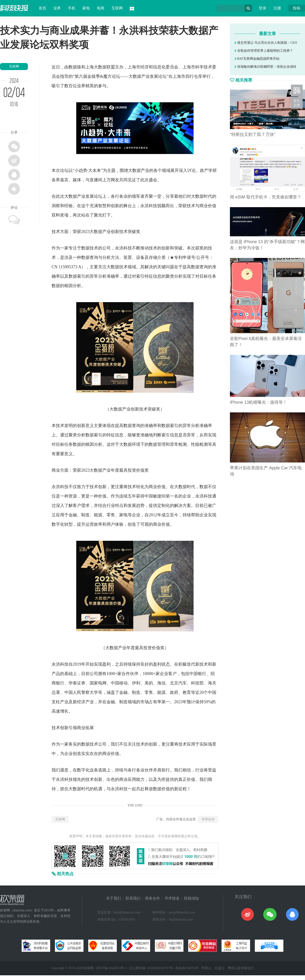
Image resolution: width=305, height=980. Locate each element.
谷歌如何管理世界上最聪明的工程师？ (264, 51)
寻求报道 (172, 898)
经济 (145, 67)
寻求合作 (208, 819)
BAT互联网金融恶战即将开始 (257, 59)
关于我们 (114, 898)
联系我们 (133, 898)
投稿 (297, 8)
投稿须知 (191, 898)
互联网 (117, 8)
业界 (57, 8)
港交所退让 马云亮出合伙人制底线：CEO (266, 43)
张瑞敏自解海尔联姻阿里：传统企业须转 (265, 67)
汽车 (183, 683)
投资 (132, 470)
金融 (73, 515)
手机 (72, 8)
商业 (204, 206)
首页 (42, 8)
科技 (153, 206)
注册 (277, 8)
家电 (86, 8)
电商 (101, 8)
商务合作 (152, 898)
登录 (263, 8)
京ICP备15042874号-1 (111, 968)
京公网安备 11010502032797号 (151, 968)
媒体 (77, 180)
